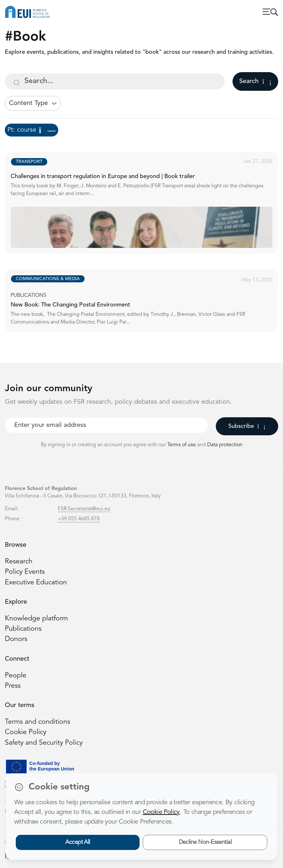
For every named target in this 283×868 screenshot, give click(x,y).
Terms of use (182, 445)
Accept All (78, 842)
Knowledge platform (36, 619)
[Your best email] (106, 425)
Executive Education (36, 583)
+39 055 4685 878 (79, 519)
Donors (16, 639)
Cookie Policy (26, 732)
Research (19, 562)
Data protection (225, 445)
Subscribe (247, 426)
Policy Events (25, 572)
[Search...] (115, 81)
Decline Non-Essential (205, 842)
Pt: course (32, 130)
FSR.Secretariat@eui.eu (84, 509)
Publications (23, 629)
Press (13, 686)
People (16, 676)
